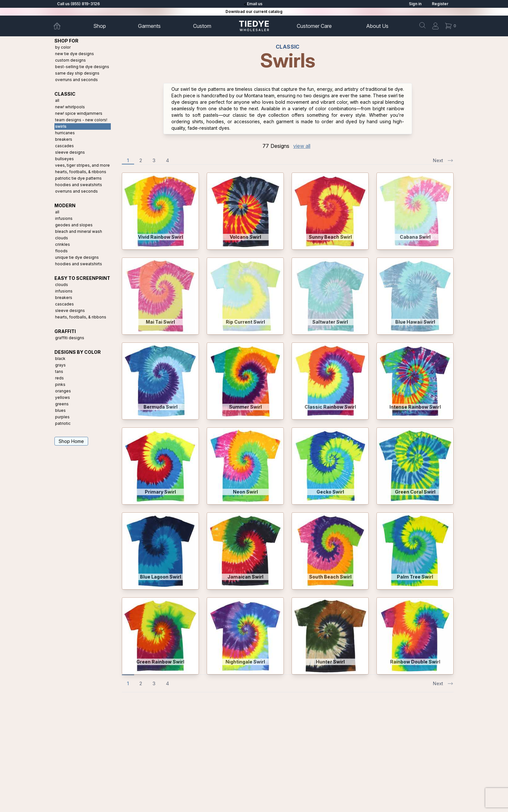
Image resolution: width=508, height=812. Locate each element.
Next (443, 161)
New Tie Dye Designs (75, 54)
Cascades (64, 146)
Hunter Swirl (330, 662)
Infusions (64, 218)
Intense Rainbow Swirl (415, 407)
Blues (60, 410)
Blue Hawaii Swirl (415, 322)
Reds (59, 378)
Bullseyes (64, 159)
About (377, 26)
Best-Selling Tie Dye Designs (82, 67)
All (57, 100)
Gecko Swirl (330, 492)
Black (60, 358)
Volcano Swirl (245, 237)
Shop (100, 26)
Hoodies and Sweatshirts (79, 185)
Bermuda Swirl (161, 407)
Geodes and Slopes (74, 225)
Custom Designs (70, 60)
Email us (255, 4)
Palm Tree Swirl (415, 577)
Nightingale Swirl (245, 662)
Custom (202, 26)
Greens (62, 404)
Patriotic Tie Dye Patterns (78, 178)
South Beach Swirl (330, 577)
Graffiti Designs (70, 338)
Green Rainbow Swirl (160, 662)
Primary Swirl (160, 492)
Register (440, 4)
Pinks (60, 384)
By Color (63, 47)
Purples (62, 417)
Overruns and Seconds (76, 80)
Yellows (63, 397)
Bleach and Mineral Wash (79, 231)
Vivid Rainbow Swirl (161, 237)
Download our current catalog (254, 12)
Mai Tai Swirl (160, 322)
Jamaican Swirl (245, 577)
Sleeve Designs (70, 152)
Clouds (62, 238)
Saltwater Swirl (330, 322)
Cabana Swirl (415, 237)
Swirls (61, 126)
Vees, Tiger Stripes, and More (82, 165)
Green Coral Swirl (415, 492)
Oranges (63, 391)
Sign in (415, 4)
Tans (59, 371)
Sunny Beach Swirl (330, 237)
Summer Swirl (245, 407)
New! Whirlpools (70, 107)
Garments (149, 26)
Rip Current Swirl (245, 322)
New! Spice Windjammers (79, 113)
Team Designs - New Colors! (81, 120)
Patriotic (63, 423)
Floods (61, 251)
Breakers (64, 139)
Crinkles (63, 244)
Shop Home (71, 441)
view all (302, 146)
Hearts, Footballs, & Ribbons (81, 172)
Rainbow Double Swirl (415, 662)
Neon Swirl (245, 492)
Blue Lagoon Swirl (161, 577)
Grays (60, 365)
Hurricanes (65, 133)
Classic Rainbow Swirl (330, 407)
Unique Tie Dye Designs (77, 257)
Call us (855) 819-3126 (78, 4)
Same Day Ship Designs (77, 73)
